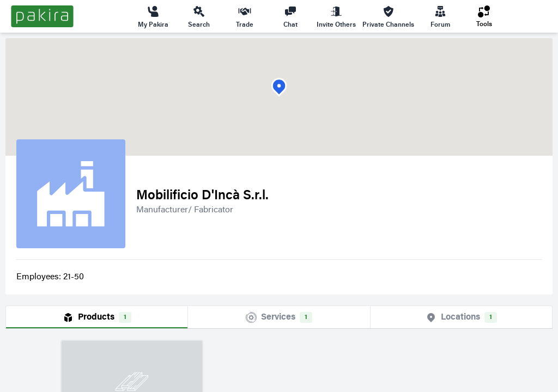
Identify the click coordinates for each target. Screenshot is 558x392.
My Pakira (153, 16)
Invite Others (336, 16)
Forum (440, 16)
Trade (245, 16)
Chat (290, 16)
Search (199, 16)
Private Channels (388, 16)
